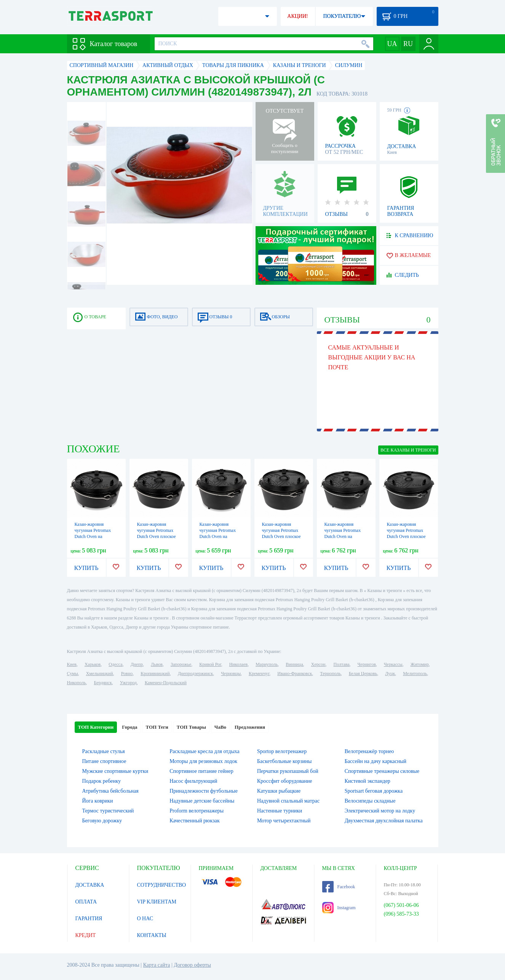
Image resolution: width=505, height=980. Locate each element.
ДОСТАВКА (90, 885)
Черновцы (231, 674)
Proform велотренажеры (197, 811)
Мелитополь (415, 674)
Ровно (127, 674)
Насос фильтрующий (193, 781)
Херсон (318, 664)
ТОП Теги (157, 727)
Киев (72, 664)
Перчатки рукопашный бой (288, 771)
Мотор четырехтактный (284, 821)
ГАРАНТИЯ (89, 919)
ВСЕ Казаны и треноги (408, 450)
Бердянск (103, 683)
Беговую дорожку (102, 821)
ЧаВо (220, 727)
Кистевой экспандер (368, 781)
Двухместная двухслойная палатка (384, 821)
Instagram (339, 908)
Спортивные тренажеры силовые (382, 771)
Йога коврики (98, 801)
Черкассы (393, 664)
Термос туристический (108, 811)
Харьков (93, 664)
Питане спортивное (104, 761)
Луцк (390, 674)
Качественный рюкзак (195, 821)
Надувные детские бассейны (202, 801)
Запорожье (181, 664)
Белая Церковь (363, 674)
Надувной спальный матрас (288, 801)
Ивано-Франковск (295, 674)
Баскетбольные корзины (284, 761)
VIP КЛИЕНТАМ (157, 902)
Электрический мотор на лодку (380, 811)
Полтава (342, 664)
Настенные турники (280, 811)
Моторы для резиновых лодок (203, 761)
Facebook (339, 887)
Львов (157, 664)
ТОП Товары (191, 727)
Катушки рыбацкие (279, 791)
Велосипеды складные (370, 801)
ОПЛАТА (86, 902)
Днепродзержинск (196, 674)
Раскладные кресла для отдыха (205, 751)
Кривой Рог (210, 664)
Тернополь (330, 674)
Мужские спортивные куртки (115, 771)
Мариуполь (267, 664)
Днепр (137, 664)
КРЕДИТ (86, 935)
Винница (294, 664)
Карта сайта (157, 965)
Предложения (250, 727)
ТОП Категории (96, 727)
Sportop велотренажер (282, 751)
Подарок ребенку (102, 781)
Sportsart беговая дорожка (374, 791)
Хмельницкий (100, 674)
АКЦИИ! (297, 16)
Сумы (73, 674)
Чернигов (367, 664)
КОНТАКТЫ (152, 935)
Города (129, 727)
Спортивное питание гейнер (201, 771)
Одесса (115, 664)
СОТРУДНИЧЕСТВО (162, 885)
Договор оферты (192, 965)
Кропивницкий (155, 674)
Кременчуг (259, 674)
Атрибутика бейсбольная (110, 791)
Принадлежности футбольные (204, 791)
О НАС (145, 919)
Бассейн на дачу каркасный (376, 761)
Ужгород (128, 683)
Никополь (77, 683)
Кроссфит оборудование (284, 781)
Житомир (420, 664)
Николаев (238, 664)
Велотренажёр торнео (369, 751)
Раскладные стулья (104, 751)
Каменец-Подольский (166, 683)
